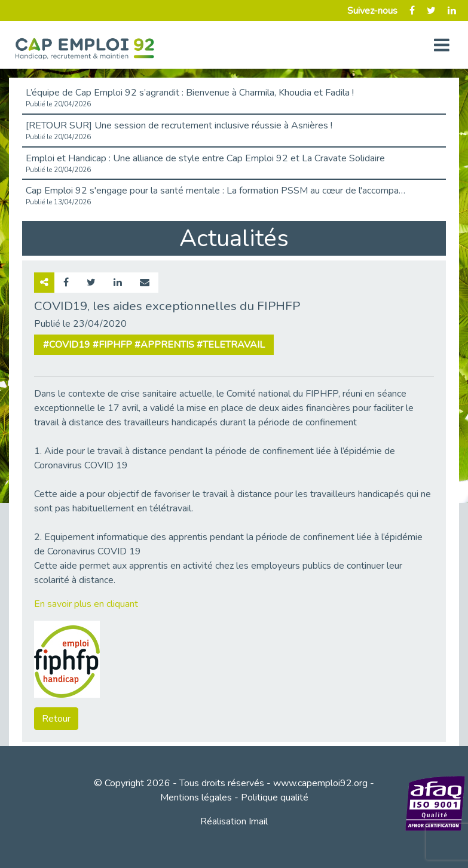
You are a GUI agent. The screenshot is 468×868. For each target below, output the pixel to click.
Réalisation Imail (234, 821)
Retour (56, 719)
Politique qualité (275, 798)
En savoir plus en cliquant (86, 604)
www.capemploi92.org (320, 783)
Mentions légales (196, 798)
